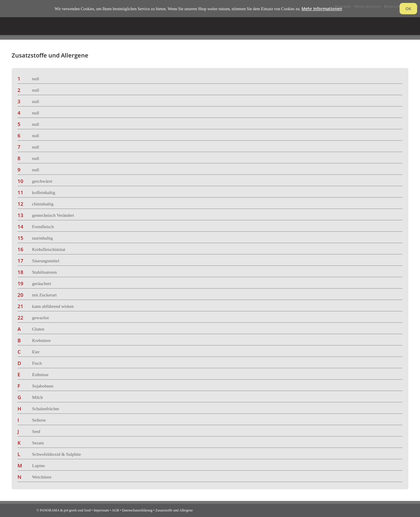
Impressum (101, 510)
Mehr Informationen (322, 9)
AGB (115, 510)
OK (408, 9)
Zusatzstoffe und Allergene (174, 510)
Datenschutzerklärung (137, 510)
